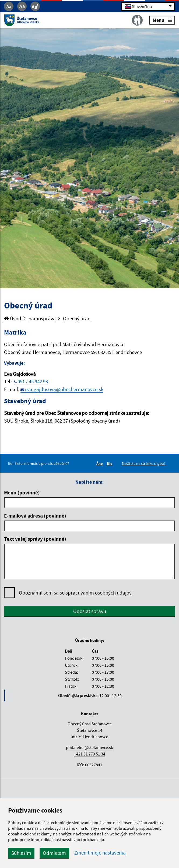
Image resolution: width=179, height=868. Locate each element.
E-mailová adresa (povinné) (35, 516)
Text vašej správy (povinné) (35, 539)
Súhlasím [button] (21, 853)
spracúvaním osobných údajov (99, 593)
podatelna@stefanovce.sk (89, 747)
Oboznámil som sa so (75, 593)
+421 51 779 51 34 (90, 754)
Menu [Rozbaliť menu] (162, 20)
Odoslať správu (90, 611)
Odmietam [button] (54, 853)
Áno (100, 463)
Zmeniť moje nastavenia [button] (100, 853)
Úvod (13, 318)
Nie (110, 463)
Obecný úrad (77, 318)
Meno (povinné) (22, 493)
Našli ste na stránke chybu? (144, 463)
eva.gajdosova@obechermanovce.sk (64, 389)
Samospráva (42, 318)
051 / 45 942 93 (33, 381)
